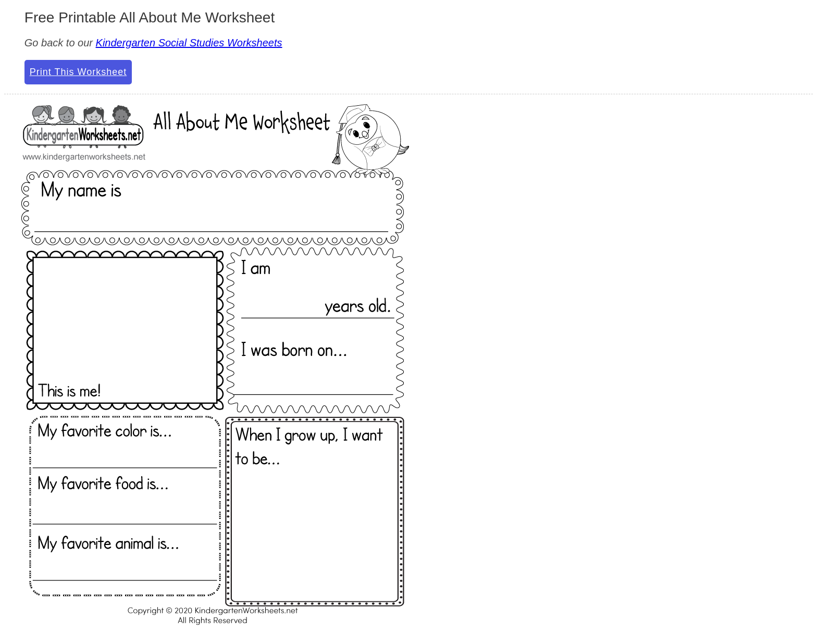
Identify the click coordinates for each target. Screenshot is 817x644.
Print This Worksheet (78, 72)
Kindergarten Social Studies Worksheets (189, 43)
